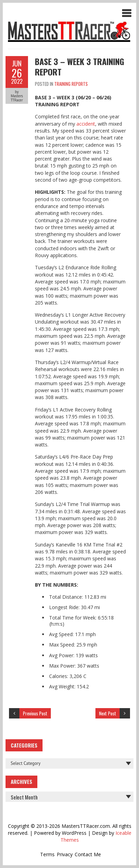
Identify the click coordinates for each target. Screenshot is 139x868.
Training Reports (71, 84)
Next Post (108, 713)
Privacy (65, 854)
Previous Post (35, 713)
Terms (47, 854)
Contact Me (88, 854)
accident (86, 124)
